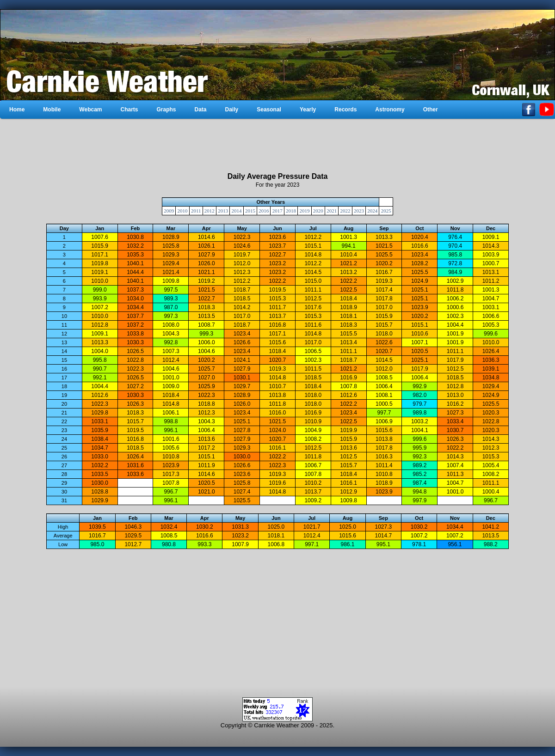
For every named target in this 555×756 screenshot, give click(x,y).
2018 (291, 211)
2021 (332, 211)
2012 (210, 211)
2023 (359, 211)
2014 (237, 211)
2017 (277, 211)
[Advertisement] (277, 146)
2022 (345, 211)
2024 (372, 211)
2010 (183, 211)
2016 (264, 211)
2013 (223, 211)
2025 (386, 211)
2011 (196, 211)
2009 (169, 211)
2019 (304, 211)
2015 (250, 211)
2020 (318, 211)
